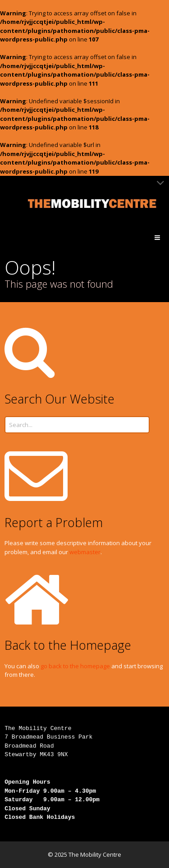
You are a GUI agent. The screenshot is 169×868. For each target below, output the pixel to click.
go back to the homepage (75, 666)
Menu (164, 238)
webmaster (85, 552)
